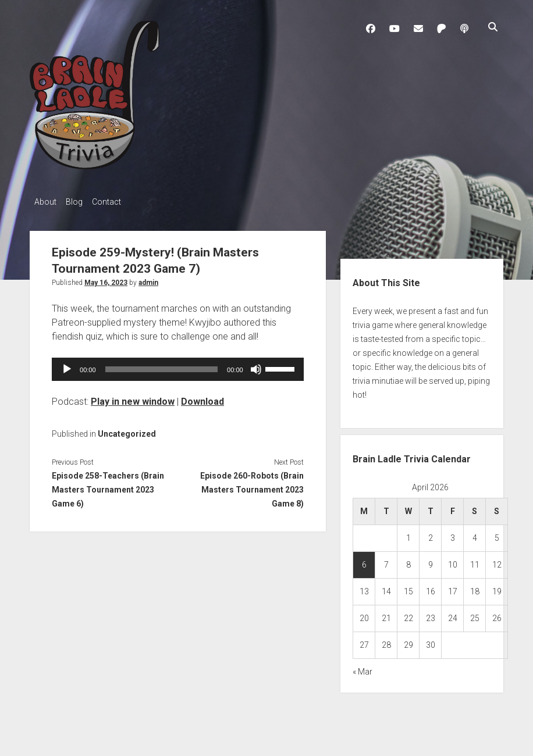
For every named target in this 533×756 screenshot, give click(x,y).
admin (148, 279)
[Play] (67, 366)
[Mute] (256, 366)
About (45, 202)
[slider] (162, 366)
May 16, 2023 (106, 279)
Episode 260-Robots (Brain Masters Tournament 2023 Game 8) (252, 486)
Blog (80, 202)
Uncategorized (127, 430)
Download (202, 398)
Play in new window (133, 398)
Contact (118, 202)
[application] (178, 366)
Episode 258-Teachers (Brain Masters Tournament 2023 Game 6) (108, 486)
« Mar (363, 669)
